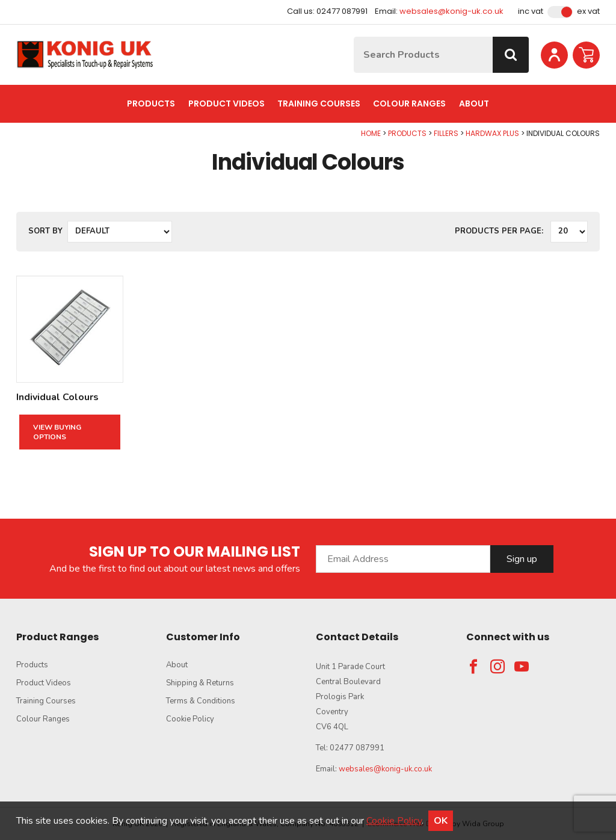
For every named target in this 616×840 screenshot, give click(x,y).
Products (151, 103)
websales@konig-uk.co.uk (451, 11)
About (474, 103)
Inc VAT (531, 11)
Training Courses (319, 103)
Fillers (446, 133)
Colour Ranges (409, 103)
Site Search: (354, 37)
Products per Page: (499, 231)
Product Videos (226, 103)
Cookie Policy (190, 719)
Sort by (45, 231)
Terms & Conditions (201, 701)
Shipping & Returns (200, 683)
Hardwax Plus (492, 133)
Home (371, 133)
